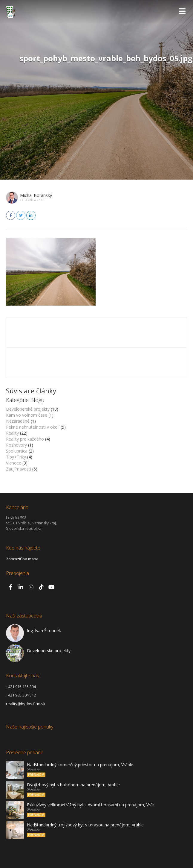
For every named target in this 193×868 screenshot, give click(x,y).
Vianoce (14, 463)
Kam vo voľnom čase (27, 415)
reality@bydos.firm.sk (26, 704)
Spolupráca (17, 451)
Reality (12, 433)
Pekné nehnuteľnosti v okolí (33, 427)
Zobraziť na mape (22, 559)
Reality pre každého (25, 439)
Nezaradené (18, 421)
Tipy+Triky (16, 457)
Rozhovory (16, 445)
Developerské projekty (28, 409)
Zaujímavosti (19, 469)
